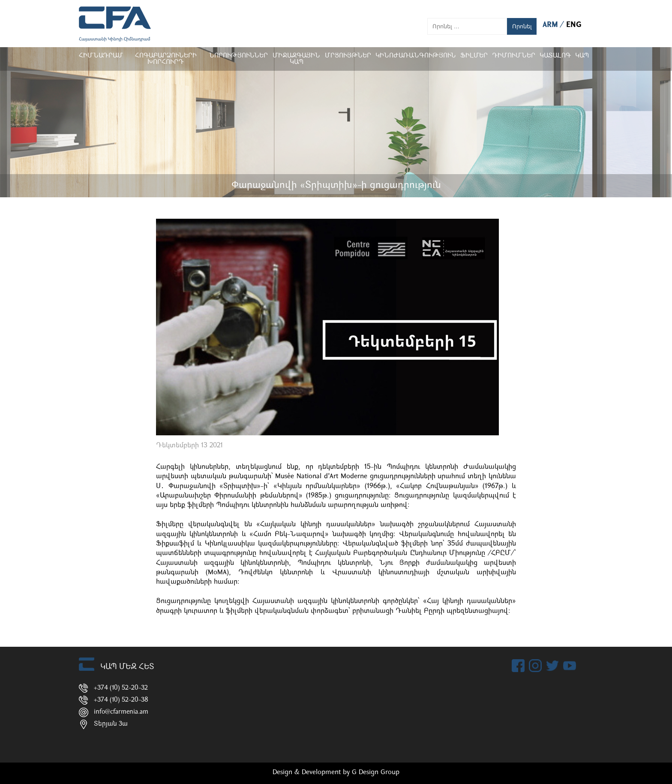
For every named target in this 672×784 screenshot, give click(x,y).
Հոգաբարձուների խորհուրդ (166, 59)
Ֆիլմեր (474, 56)
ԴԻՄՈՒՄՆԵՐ (514, 56)
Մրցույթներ (348, 56)
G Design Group (376, 772)
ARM (551, 25)
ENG (574, 25)
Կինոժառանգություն (416, 56)
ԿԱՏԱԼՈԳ (555, 56)
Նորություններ (238, 56)
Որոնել (522, 26)
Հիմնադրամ (101, 56)
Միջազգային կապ (296, 59)
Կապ (582, 56)
